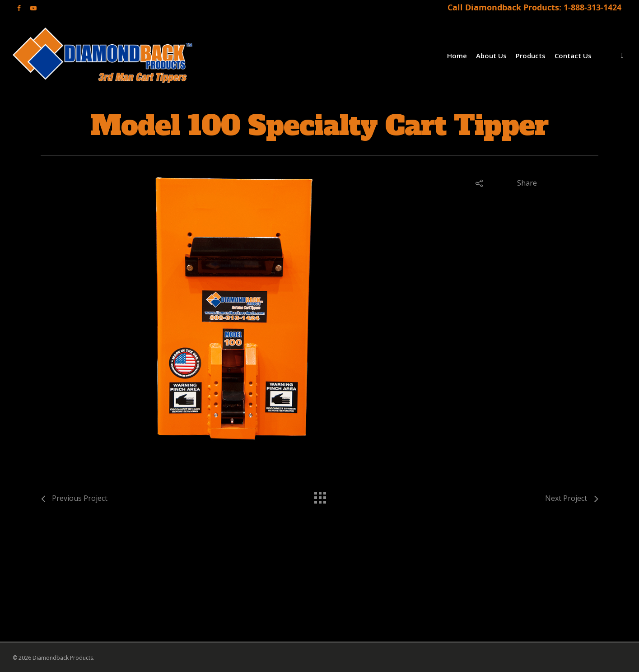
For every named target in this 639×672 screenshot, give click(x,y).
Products (531, 56)
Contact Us (573, 56)
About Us (491, 56)
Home (457, 56)
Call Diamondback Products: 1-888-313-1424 (534, 7)
